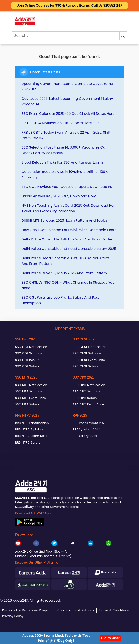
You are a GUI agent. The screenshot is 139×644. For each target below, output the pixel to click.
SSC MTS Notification (31, 385)
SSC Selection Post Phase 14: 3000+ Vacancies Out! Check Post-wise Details (64, 150)
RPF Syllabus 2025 (87, 429)
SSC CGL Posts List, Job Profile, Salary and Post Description (60, 300)
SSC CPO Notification (89, 385)
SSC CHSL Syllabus (87, 353)
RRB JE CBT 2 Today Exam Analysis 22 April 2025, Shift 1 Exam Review (67, 135)
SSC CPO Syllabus (87, 391)
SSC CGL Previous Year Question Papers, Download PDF (68, 187)
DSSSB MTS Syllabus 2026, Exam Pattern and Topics (65, 220)
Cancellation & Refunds (76, 610)
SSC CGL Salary (27, 366)
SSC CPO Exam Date (88, 404)
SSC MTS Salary (27, 404)
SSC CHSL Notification (90, 347)
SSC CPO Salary (85, 398)
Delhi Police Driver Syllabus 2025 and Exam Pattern (64, 273)
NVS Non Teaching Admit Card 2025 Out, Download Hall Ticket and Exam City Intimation (68, 208)
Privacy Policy (13, 616)
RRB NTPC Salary (28, 442)
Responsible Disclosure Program (27, 610)
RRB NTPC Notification (32, 423)
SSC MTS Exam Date (30, 398)
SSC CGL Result (27, 360)
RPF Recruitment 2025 (90, 423)
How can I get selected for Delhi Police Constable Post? (69, 230)
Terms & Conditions (114, 610)
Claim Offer (110, 638)
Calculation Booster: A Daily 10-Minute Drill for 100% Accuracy (65, 175)
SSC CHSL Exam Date (89, 360)
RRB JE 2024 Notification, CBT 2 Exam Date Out (60, 123)
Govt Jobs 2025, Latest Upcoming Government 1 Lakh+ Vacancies (67, 101)
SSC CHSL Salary (85, 366)
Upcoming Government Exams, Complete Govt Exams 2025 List (67, 86)
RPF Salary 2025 (85, 436)
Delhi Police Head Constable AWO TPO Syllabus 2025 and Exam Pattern (66, 261)
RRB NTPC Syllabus (30, 429)
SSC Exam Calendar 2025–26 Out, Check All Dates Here (68, 114)
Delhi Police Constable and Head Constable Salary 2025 (69, 249)
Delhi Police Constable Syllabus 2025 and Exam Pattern (68, 239)
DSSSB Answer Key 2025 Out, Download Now (59, 196)
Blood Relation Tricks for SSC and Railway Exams (63, 162)
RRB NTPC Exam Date (31, 436)
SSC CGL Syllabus (29, 353)
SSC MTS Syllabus (29, 391)
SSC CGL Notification (31, 347)
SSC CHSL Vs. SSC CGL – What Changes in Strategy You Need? (68, 285)
